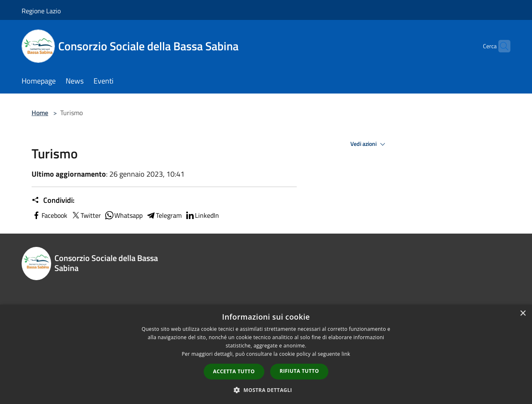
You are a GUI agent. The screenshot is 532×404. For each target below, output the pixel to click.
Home (40, 113)
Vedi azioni (369, 144)
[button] (266, 390)
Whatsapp (123, 215)
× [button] (523, 314)
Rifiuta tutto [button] (299, 371)
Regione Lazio (41, 11)
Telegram (164, 215)
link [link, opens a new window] (346, 354)
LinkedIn (202, 215)
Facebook (49, 215)
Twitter (86, 215)
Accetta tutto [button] (234, 371)
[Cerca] (500, 46)
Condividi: (53, 200)
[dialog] (266, 354)
